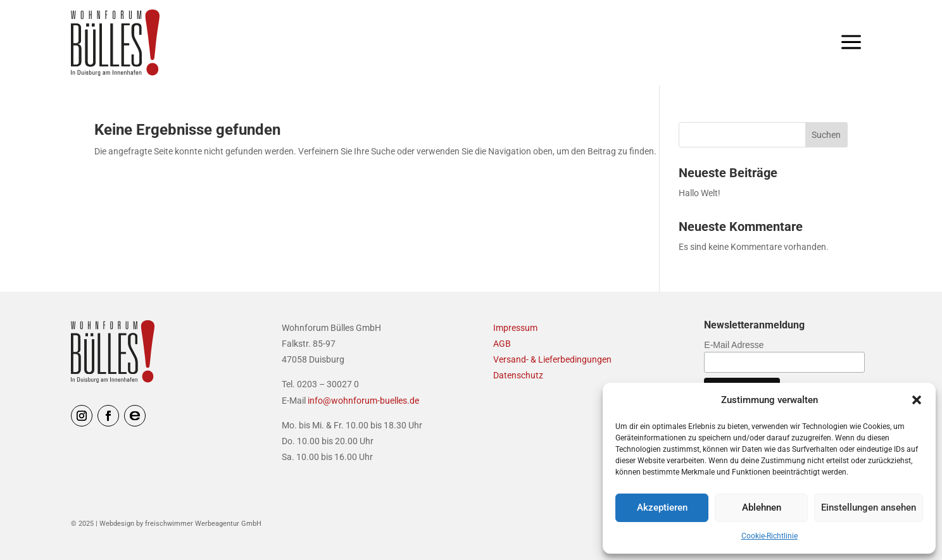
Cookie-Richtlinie (769, 536)
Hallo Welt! (700, 193)
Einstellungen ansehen (869, 507)
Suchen (826, 135)
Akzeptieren (662, 507)
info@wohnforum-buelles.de (363, 401)
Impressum (515, 328)
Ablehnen (762, 507)
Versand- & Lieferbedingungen (552, 359)
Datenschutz (518, 375)
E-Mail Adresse (734, 345)
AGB (502, 344)
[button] (917, 400)
